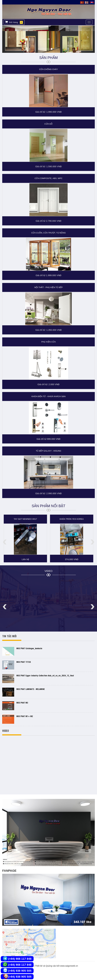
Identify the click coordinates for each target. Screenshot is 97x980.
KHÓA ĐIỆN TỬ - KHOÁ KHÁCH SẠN (48, 396)
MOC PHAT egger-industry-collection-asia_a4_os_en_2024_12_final (45, 675)
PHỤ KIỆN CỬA (49, 342)
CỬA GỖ (48, 124)
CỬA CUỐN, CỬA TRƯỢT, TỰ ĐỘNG (48, 233)
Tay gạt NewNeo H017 (25, 519)
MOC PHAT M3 (22, 703)
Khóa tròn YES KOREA (72, 519)
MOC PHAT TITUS (24, 662)
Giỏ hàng (14, 22)
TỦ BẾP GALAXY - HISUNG (48, 451)
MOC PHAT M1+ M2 (25, 716)
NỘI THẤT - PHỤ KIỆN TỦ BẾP (48, 287)
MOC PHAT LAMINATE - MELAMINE (31, 689)
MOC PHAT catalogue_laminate (29, 648)
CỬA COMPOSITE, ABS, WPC (49, 178)
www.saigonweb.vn (69, 966)
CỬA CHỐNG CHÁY (49, 69)
